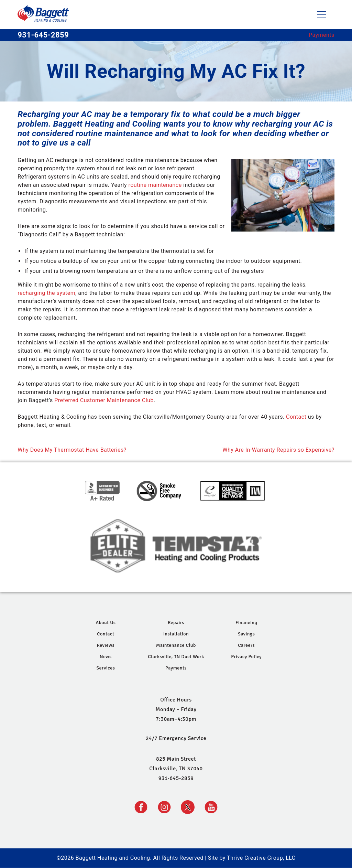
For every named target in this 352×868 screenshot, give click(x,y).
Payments (322, 35)
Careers (246, 645)
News (106, 657)
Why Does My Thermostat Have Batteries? (72, 450)
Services (106, 668)
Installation (176, 634)
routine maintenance (155, 185)
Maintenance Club (176, 645)
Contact (296, 417)
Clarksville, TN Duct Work (176, 657)
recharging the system (46, 293)
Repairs (176, 623)
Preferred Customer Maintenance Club (104, 400)
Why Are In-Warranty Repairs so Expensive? (278, 450)
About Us (106, 623)
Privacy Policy (246, 657)
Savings (246, 634)
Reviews (106, 645)
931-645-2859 (43, 35)
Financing (246, 623)
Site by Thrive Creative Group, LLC (252, 858)
